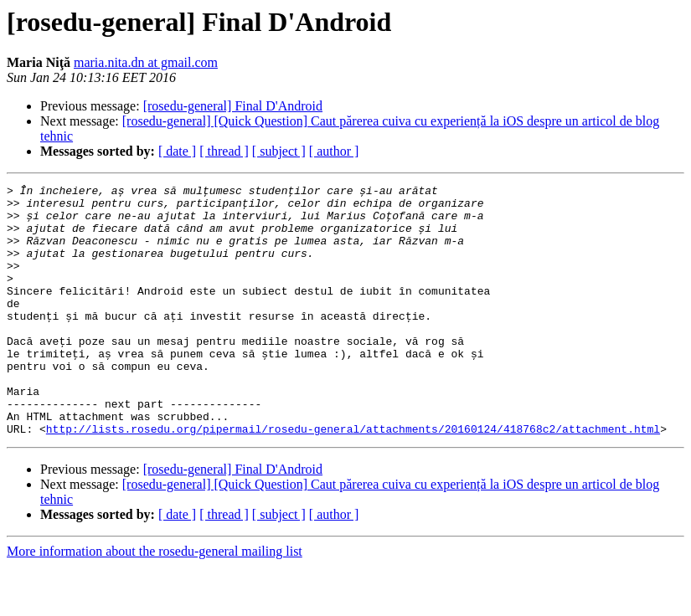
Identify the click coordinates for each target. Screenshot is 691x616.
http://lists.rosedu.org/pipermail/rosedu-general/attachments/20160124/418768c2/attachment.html (353, 479)
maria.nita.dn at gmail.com (146, 62)
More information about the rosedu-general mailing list (155, 601)
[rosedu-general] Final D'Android (233, 106)
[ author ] (334, 151)
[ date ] (177, 151)
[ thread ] (224, 151)
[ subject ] (279, 151)
